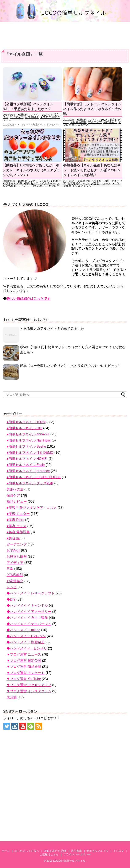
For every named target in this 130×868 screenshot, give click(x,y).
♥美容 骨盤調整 (18, 532)
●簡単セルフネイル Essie (26, 465)
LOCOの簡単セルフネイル (69, 861)
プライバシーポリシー (77, 854)
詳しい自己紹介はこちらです (28, 299)
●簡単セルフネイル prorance (28, 471)
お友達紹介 (32, 117)
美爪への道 (15, 489)
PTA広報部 (15, 575)
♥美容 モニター (18, 514)
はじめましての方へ (27, 851)
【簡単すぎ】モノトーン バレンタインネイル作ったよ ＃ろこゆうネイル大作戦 (92, 109)
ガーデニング (17, 544)
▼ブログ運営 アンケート (25, 673)
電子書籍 (76, 851)
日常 (10, 569)
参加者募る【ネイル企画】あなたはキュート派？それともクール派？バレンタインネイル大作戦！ (92, 170)
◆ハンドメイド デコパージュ (29, 624)
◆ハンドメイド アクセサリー (29, 612)
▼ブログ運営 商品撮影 (24, 667)
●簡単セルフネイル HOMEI (27, 459)
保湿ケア (13, 495)
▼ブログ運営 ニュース (97, 183)
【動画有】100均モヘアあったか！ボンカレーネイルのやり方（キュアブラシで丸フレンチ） (31, 170)
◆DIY (11, 599)
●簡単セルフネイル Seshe (39, 183)
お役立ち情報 (78, 122)
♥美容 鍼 (13, 538)
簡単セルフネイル (97, 851)
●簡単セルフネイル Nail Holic (29, 440)
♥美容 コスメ (16, 526)
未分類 (12, 697)
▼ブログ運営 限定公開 (24, 661)
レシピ (12, 587)
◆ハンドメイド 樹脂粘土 (25, 642)
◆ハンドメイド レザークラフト (31, 593)
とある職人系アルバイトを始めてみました (52, 329)
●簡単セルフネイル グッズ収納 (30, 483)
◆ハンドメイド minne (23, 630)
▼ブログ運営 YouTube (24, 679)
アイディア (17, 117)
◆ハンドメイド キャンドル (27, 605)
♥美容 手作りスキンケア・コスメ (32, 508)
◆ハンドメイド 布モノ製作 (27, 618)
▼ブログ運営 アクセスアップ (29, 685)
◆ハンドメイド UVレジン (26, 636)
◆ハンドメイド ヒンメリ (27, 648)
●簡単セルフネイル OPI (24, 428)
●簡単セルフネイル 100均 (34, 115)
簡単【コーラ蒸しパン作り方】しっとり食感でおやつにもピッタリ (71, 366)
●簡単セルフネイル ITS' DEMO (30, 453)
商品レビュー (17, 501)
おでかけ (13, 550)
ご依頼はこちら (49, 854)
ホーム (6, 851)
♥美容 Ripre (15, 520)
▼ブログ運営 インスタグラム (29, 691)
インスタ (118, 851)
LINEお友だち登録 (55, 851)
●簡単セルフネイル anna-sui (28, 434)
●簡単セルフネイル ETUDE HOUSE (34, 477)
